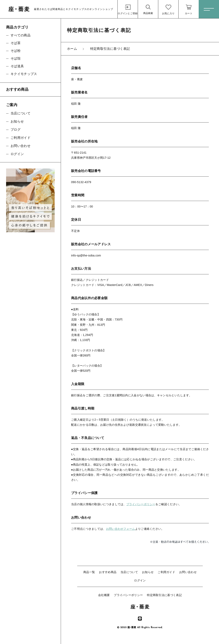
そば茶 (16, 43)
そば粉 (16, 51)
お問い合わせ (188, 572)
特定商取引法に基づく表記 (164, 595)
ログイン (140, 580)
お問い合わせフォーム (121, 529)
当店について (129, 572)
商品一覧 (89, 572)
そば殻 (16, 58)
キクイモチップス (24, 74)
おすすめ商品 (108, 572)
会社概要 (104, 595)
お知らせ (148, 572)
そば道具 (17, 66)
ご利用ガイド (166, 572)
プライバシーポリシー (141, 504)
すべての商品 (21, 35)
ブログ (16, 130)
